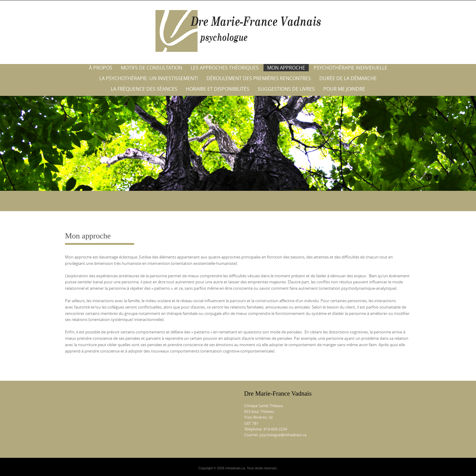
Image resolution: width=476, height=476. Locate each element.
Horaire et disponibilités (218, 89)
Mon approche (286, 68)
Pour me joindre (344, 89)
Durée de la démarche (348, 78)
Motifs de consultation (151, 68)
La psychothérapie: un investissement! (149, 78)
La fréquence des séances (144, 89)
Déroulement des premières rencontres (259, 78)
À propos (101, 68)
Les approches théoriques (225, 68)
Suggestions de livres (286, 89)
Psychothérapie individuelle (350, 68)
